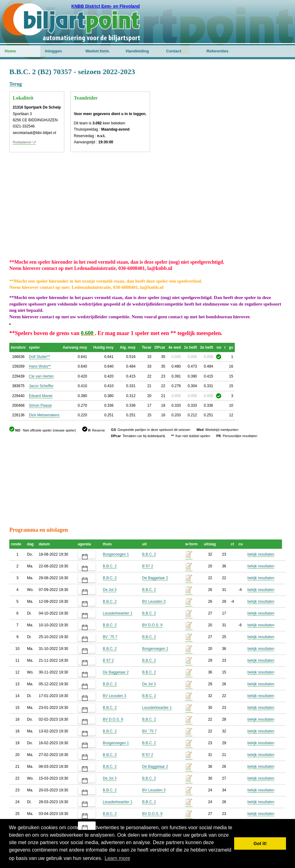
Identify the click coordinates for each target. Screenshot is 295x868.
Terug (16, 84)
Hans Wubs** (40, 366)
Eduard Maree (41, 396)
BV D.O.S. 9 (152, 625)
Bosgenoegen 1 (116, 554)
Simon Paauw (40, 405)
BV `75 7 (110, 637)
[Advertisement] (252, 160)
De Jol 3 (110, 590)
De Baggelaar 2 (155, 578)
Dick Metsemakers (44, 415)
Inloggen (53, 51)
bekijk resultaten (261, 554)
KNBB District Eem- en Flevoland (106, 6)
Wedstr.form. (98, 51)
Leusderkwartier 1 (118, 613)
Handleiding (137, 51)
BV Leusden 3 (154, 602)
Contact (174, 51)
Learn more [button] (117, 858)
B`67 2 (148, 566)
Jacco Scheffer (41, 386)
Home (10, 51)
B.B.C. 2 (149, 554)
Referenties (218, 51)
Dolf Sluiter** (39, 357)
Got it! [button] (260, 843)
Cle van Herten (41, 376)
